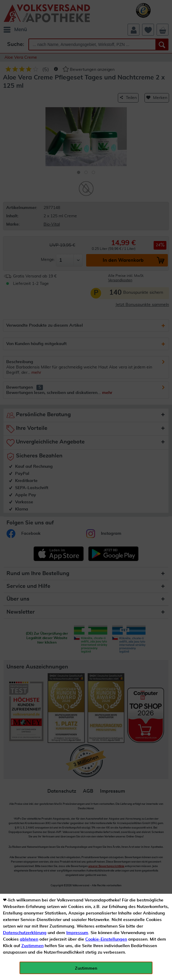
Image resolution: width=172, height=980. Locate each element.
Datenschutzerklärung (25, 933)
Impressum (77, 933)
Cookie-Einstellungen (106, 939)
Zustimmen (32, 946)
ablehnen (29, 939)
